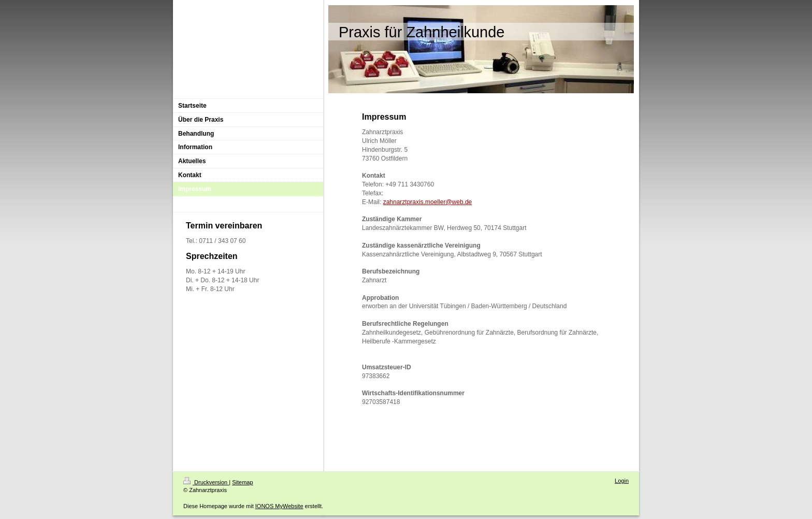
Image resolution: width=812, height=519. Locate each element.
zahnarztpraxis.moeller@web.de (428, 202)
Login (622, 481)
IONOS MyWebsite (279, 506)
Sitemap (242, 482)
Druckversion (206, 482)
